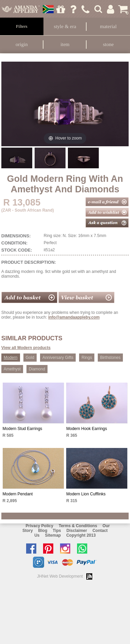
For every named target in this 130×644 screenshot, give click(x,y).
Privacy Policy (40, 526)
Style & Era (65, 26)
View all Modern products (26, 348)
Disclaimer (77, 531)
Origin (22, 44)
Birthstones (110, 358)
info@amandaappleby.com (74, 317)
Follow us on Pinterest (50, 549)
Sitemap (53, 535)
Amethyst (12, 369)
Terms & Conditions (78, 526)
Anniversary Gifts (58, 358)
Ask (73, 9)
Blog (43, 531)
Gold (30, 358)
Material (108, 26)
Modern (11, 358)
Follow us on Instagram (67, 549)
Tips (57, 531)
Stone (108, 44)
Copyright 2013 (81, 535)
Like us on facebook (33, 549)
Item (65, 44)
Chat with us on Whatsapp (84, 549)
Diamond (37, 369)
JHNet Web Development (60, 576)
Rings (87, 358)
